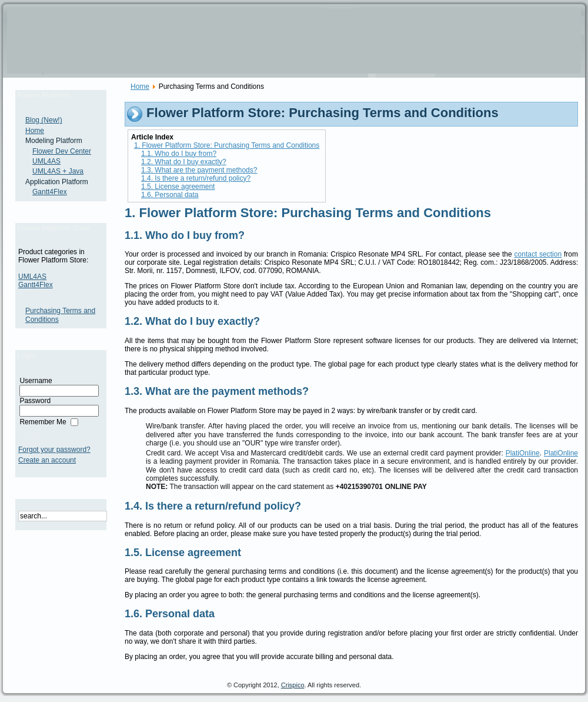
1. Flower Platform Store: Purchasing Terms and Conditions (227, 145)
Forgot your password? (54, 450)
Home (140, 86)
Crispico (293, 685)
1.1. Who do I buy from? (179, 154)
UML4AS (32, 277)
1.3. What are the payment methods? (199, 170)
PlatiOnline (523, 453)
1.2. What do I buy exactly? (184, 162)
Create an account (47, 460)
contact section (538, 254)
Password (35, 401)
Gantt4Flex (36, 285)
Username (36, 381)
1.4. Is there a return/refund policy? (196, 178)
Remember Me (43, 421)
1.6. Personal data (170, 195)
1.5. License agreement (178, 187)
